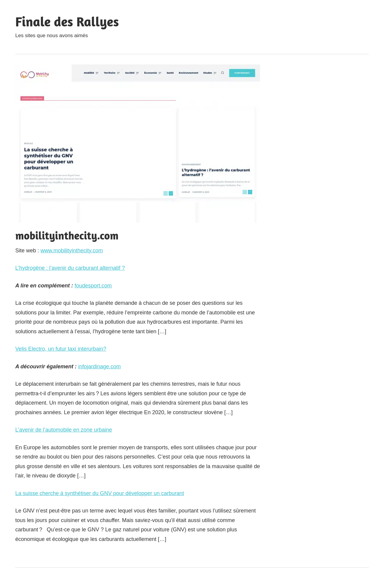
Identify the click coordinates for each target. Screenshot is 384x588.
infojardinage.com (99, 367)
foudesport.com (93, 286)
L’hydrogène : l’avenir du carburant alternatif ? (70, 268)
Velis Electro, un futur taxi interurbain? (61, 349)
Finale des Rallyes (67, 21)
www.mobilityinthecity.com (72, 251)
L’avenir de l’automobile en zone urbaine (64, 430)
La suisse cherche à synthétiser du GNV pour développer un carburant (100, 493)
